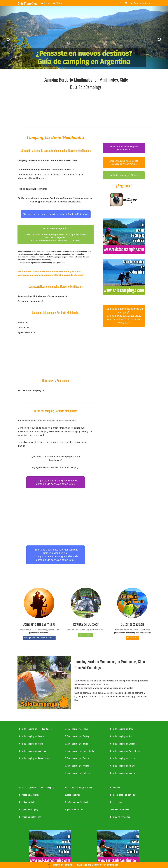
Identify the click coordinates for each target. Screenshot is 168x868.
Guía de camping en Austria (123, 773)
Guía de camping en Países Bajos (125, 751)
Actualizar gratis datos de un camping (37, 787)
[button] (39, 638)
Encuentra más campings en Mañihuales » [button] (124, 148)
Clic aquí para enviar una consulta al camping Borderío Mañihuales (56, 214)
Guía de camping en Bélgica (123, 765)
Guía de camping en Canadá (32, 736)
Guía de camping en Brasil (31, 743)
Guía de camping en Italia (122, 729)
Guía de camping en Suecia (77, 758)
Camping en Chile (27, 802)
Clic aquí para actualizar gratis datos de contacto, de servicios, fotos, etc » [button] (56, 482)
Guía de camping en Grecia (122, 736)
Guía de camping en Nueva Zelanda (35, 758)
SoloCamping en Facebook (77, 802)
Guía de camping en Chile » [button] (124, 175)
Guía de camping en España (77, 729)
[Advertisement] (86, 108)
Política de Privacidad (120, 817)
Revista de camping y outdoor (78, 787)
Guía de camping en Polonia (77, 773)
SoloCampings (27, 3)
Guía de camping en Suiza (76, 743)
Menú (57, 3)
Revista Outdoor (141, 3)
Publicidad (115, 787)
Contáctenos (116, 802)
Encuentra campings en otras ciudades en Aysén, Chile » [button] (124, 162)
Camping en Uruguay (29, 809)
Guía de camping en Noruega (78, 765)
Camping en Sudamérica (30, 817)
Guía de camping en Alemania (123, 743)
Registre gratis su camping (123, 795)
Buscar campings (73, 795)
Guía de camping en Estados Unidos (35, 729)
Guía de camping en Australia (33, 751)
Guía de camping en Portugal (78, 736)
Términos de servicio (120, 809)
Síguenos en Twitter (74, 809)
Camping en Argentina (29, 795)
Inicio (45, 3)
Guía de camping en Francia (123, 758)
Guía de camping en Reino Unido (79, 751)
